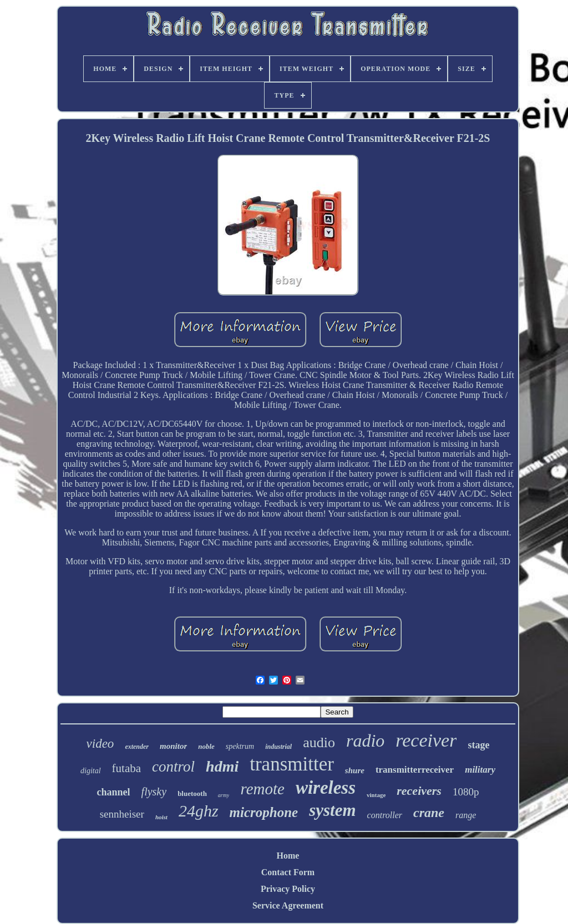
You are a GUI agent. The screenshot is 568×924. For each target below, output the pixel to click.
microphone (264, 812)
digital (91, 771)
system (332, 810)
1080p (466, 792)
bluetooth (192, 793)
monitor (173, 746)
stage (478, 745)
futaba (126, 768)
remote (262, 789)
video (100, 744)
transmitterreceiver (415, 770)
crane (429, 813)
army (224, 795)
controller (385, 815)
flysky (154, 792)
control (173, 767)
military (480, 770)
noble (206, 746)
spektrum (240, 746)
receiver (426, 740)
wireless (326, 788)
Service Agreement (288, 905)
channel (114, 792)
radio (365, 741)
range (466, 815)
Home (288, 856)
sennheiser (122, 814)
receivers (419, 791)
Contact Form (288, 872)
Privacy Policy (288, 889)
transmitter (292, 764)
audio (319, 742)
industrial (278, 747)
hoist (161, 817)
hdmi (222, 766)
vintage (376, 795)
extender (137, 747)
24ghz (199, 811)
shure (355, 770)
